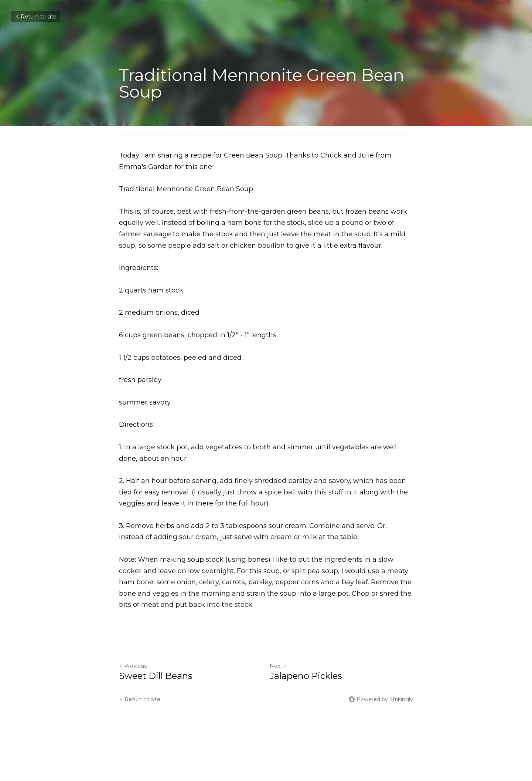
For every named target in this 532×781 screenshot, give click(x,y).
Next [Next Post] (279, 666)
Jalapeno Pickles (306, 676)
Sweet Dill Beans (156, 676)
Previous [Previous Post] (133, 666)
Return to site (36, 17)
